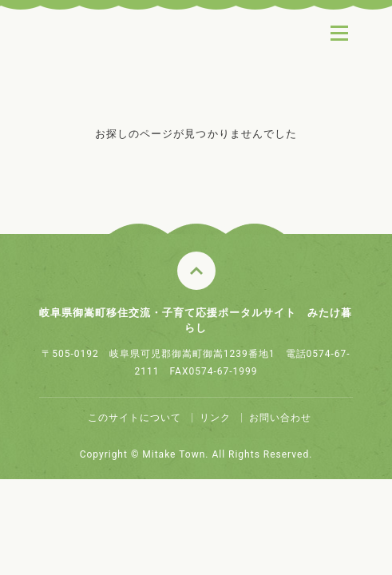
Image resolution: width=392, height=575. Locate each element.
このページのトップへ (196, 271)
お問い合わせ (280, 418)
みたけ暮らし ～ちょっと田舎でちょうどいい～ (145, 63)
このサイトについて (135, 418)
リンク (215, 418)
